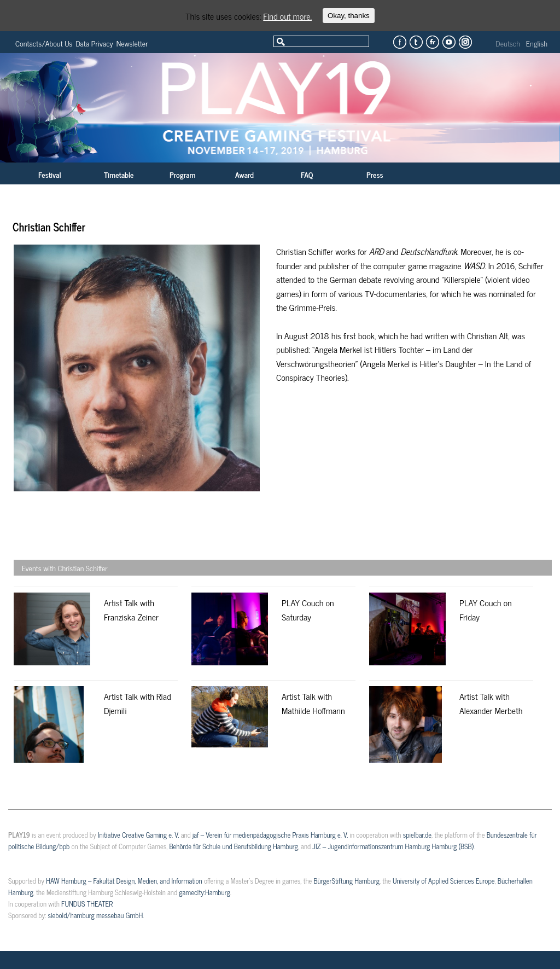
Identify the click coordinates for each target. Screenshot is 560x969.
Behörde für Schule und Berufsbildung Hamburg (233, 846)
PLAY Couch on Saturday (308, 610)
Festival (50, 174)
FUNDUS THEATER (87, 904)
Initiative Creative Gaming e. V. (139, 835)
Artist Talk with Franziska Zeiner (131, 610)
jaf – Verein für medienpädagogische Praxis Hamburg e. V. (270, 835)
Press (375, 174)
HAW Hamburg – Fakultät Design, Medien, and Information (124, 881)
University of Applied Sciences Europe (444, 881)
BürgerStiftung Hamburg (346, 881)
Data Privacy (94, 43)
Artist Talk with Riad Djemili (138, 703)
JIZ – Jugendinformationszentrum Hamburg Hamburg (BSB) (393, 846)
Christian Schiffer (49, 227)
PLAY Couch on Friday (486, 610)
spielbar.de (417, 835)
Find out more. (287, 16)
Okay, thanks (349, 16)
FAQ (307, 174)
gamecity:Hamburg (204, 892)
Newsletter (132, 43)
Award (244, 174)
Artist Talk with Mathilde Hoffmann (313, 703)
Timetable (119, 174)
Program (182, 174)
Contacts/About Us (44, 43)
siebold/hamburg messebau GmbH (95, 915)
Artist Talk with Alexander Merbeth (491, 703)
